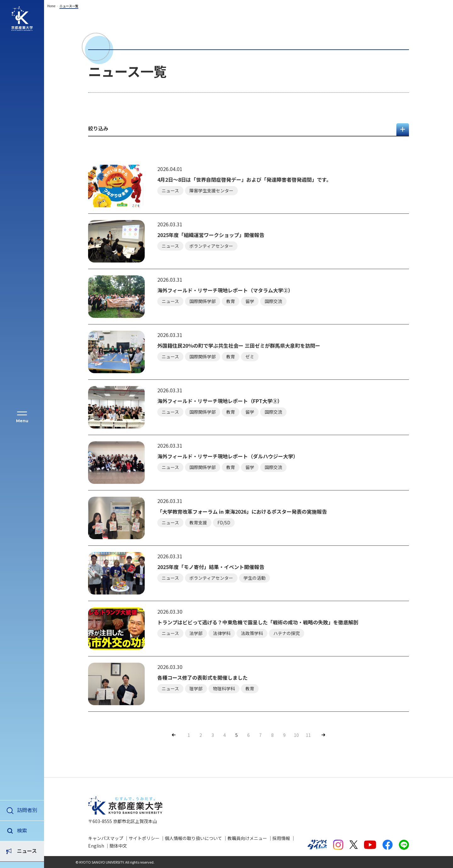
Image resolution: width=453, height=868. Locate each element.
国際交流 (273, 301)
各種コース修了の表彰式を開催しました (202, 678)
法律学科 (222, 633)
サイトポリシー (144, 838)
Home (51, 6)
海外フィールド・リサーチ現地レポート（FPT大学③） (220, 401)
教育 (231, 301)
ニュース (27, 830)
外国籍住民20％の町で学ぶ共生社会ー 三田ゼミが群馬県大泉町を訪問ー (239, 346)
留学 (250, 301)
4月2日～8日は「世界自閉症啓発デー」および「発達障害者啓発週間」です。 (244, 180)
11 (308, 735)
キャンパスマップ (106, 838)
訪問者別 (27, 810)
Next (323, 735)
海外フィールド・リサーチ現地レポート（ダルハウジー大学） (228, 456)
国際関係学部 (203, 301)
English (96, 846)
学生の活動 (254, 578)
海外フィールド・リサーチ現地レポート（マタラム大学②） (225, 290)
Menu (22, 421)
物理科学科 (224, 688)
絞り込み (98, 128)
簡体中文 (118, 846)
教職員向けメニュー (247, 838)
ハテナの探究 (287, 633)
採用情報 (281, 838)
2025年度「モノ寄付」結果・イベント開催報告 (211, 567)
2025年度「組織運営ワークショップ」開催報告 (211, 235)
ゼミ (250, 357)
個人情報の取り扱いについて (193, 838)
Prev (173, 735)
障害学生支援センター (211, 191)
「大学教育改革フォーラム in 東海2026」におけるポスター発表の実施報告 (242, 512)
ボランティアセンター (211, 246)
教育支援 (198, 522)
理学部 (196, 688)
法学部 (196, 633)
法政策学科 (252, 633)
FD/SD (224, 522)
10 (296, 735)
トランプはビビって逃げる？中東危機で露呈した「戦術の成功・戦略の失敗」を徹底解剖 (258, 622)
